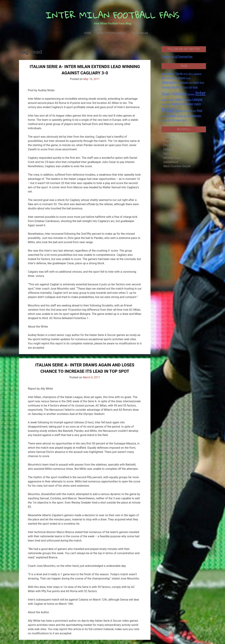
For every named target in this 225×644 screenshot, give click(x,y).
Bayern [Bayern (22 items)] (182, 78)
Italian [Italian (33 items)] (179, 99)
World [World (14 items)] (184, 120)
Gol (165, 154)
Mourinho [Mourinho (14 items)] (179, 111)
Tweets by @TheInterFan (177, 57)
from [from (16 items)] (186, 87)
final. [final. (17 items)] (202, 83)
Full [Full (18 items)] (190, 87)
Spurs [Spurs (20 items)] (180, 116)
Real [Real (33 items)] (200, 110)
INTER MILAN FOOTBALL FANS (113, 15)
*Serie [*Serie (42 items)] (179, 73)
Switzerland (171, 162)
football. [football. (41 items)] (177, 87)
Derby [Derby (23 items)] (196, 82)
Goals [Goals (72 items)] (166, 94)
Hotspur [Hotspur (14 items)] (191, 94)
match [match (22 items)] (197, 104)
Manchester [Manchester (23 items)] (187, 104)
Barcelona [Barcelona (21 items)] (172, 78)
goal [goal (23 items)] (195, 87)
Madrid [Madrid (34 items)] (175, 104)
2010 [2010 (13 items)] (186, 74)
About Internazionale (112, 33)
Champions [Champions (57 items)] (170, 82)
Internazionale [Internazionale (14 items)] (168, 100)
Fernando (169, 149)
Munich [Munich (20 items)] (188, 111)
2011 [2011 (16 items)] (191, 74)
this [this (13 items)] (185, 116)
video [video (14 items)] (178, 120)
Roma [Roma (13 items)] (164, 116)
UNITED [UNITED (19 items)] (171, 120)
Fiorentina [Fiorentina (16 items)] (166, 87)
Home (88, 33)
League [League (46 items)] (197, 99)
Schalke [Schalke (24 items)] (172, 116)
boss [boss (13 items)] (188, 78)
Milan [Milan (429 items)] (168, 110)
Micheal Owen (172, 158)
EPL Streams (171, 145)
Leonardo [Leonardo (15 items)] (166, 104)
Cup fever (169, 137)
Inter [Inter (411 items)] (201, 93)
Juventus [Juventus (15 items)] (188, 100)
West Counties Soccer (177, 166)
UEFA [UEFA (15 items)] (164, 120)
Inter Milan (140, 33)
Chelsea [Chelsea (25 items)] (183, 83)
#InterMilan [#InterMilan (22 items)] (168, 74)
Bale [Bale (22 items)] (164, 78)
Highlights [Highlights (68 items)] (179, 94)
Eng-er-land (170, 141)
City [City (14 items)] (190, 83)
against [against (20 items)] (198, 74)
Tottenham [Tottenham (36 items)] (194, 116)
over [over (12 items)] (194, 111)
